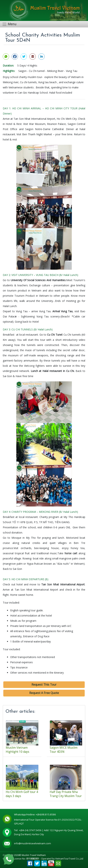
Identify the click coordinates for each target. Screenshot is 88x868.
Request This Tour (44, 685)
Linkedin (44, 862)
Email (58, 862)
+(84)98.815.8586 (46, 814)
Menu (12, 24)
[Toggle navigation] (10, 24)
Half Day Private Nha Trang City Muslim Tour (66, 794)
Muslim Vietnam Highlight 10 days (18, 750)
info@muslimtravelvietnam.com (33, 843)
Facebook (30, 862)
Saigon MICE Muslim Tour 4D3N (64, 750)
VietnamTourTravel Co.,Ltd (69, 859)
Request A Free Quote (44, 693)
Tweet (37, 862)
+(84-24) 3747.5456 (31, 830)
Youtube (51, 862)
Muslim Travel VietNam (34, 855)
